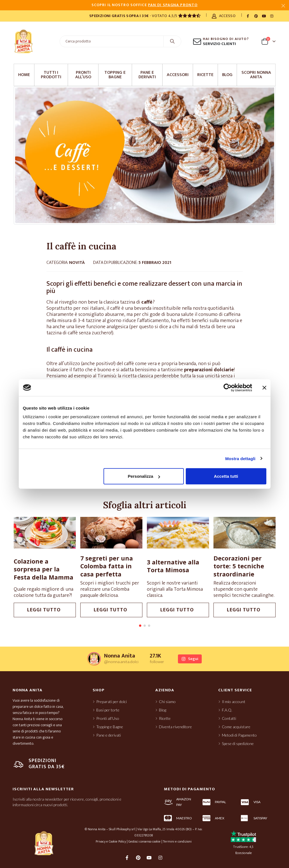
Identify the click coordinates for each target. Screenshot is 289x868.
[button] (140, 626)
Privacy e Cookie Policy (111, 841)
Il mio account (234, 702)
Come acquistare (236, 727)
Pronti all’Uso (83, 75)
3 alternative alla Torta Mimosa (194, 566)
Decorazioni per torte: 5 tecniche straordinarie (260, 566)
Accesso (224, 16)
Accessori (178, 75)
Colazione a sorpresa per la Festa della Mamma (64, 569)
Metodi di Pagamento (239, 735)
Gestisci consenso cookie (144, 841)
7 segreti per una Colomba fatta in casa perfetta (128, 566)
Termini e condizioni (177, 841)
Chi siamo (167, 702)
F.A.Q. (227, 710)
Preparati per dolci (111, 702)
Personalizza (144, 476)
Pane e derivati (147, 75)
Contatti (229, 718)
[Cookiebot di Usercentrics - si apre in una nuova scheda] (228, 387)
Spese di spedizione (238, 743)
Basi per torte (108, 710)
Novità (77, 263)
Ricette (205, 75)
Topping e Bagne (115, 75)
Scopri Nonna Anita (256, 75)
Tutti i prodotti (51, 75)
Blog (227, 75)
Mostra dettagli (240, 458)
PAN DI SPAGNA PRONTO (173, 5)
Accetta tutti (226, 476)
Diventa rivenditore (175, 727)
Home (24, 75)
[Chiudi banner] (264, 387)
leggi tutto (66, 610)
